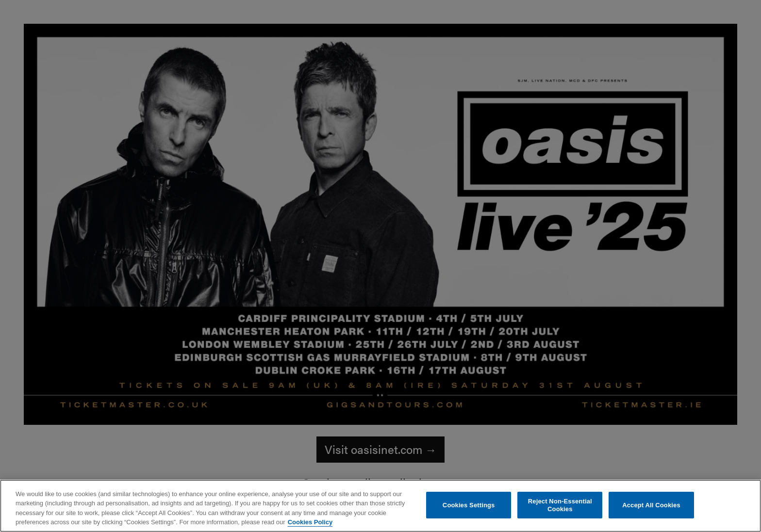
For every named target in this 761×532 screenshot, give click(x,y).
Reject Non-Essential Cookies (560, 505)
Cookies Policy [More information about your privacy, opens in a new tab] (310, 522)
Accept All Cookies (651, 505)
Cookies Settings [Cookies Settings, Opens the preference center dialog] (469, 505)
